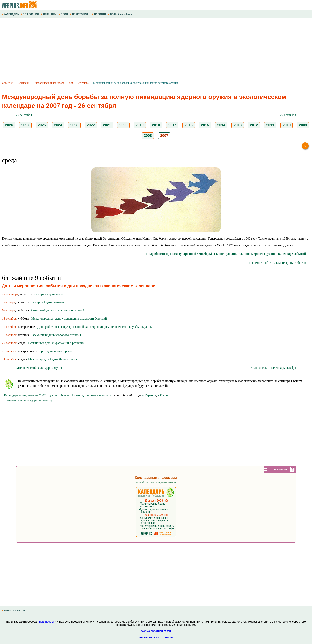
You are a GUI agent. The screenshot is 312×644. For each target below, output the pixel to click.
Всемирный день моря (48, 294)
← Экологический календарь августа (37, 368)
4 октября (8, 302)
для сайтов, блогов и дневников (156, 482)
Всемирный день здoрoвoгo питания (56, 335)
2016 (189, 125)
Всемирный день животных (48, 302)
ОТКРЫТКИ (49, 14)
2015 (205, 125)
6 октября (8, 310)
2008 (148, 136)
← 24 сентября (22, 115)
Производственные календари (91, 395)
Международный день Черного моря (53, 359)
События (7, 83)
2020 (123, 125)
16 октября (9, 335)
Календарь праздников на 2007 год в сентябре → (37, 395)
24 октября (9, 343)
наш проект (47, 622)
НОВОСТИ (99, 14)
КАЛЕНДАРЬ (10, 14)
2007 (71, 83)
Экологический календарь (49, 83)
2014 (221, 125)
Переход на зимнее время (55, 351)
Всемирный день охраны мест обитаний (57, 310)
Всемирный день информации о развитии (56, 343)
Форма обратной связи (156, 631)
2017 (172, 125)
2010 (287, 125)
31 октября (9, 359)
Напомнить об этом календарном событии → (280, 263)
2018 (156, 125)
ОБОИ (64, 14)
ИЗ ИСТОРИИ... (80, 14)
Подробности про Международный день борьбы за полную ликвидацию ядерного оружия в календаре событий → (228, 254)
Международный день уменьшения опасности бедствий (69, 319)
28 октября (9, 351)
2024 (58, 125)
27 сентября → (290, 115)
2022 (91, 125)
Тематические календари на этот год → (31, 400)
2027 (25, 125)
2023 (74, 125)
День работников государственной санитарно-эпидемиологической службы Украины (95, 327)
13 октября (9, 319)
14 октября (9, 327)
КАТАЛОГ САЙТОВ (14, 611)
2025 (42, 125)
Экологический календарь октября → (275, 368)
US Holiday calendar (121, 14)
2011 (270, 125)
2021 (107, 125)
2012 (254, 125)
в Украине (149, 395)
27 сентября (10, 294)
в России (164, 395)
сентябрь (84, 83)
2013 (238, 125)
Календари (23, 83)
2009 (303, 125)
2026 (9, 125)
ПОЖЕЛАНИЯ (30, 14)
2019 (140, 125)
